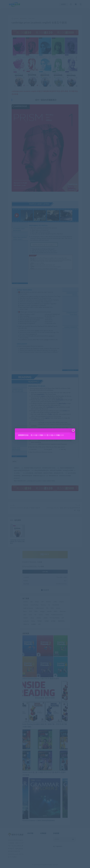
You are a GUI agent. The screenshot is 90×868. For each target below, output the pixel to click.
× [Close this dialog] (73, 430)
